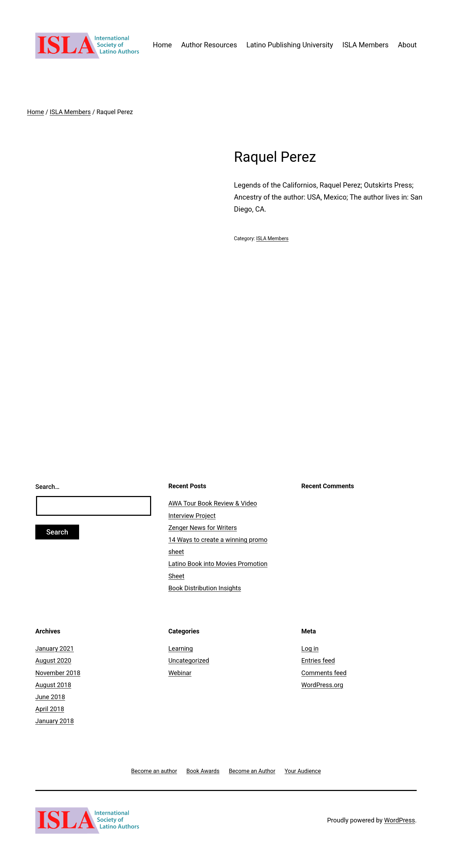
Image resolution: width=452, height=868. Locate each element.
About (407, 45)
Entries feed (318, 660)
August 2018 (53, 685)
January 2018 (55, 721)
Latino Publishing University (290, 45)
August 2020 (53, 660)
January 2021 (55, 648)
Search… (47, 487)
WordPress (400, 820)
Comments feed (324, 673)
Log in (310, 648)
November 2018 (58, 673)
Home (162, 45)
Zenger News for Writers (203, 528)
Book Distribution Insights (205, 588)
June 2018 (50, 697)
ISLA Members (366, 45)
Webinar (180, 673)
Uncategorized (189, 660)
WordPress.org (322, 685)
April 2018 (50, 709)
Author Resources (209, 45)
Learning (181, 648)
